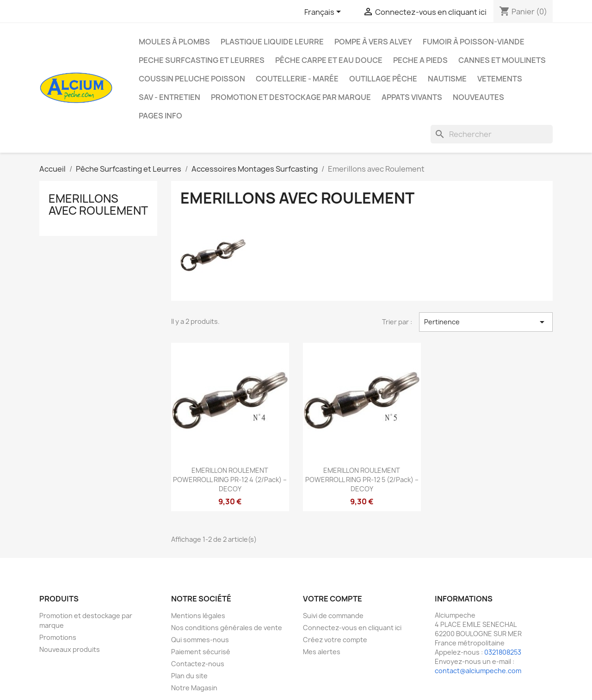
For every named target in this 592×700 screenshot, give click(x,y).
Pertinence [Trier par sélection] (486, 322)
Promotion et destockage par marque (291, 97)
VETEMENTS (500, 79)
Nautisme (447, 79)
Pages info (160, 116)
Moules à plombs (174, 42)
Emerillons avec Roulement (98, 204)
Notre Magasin (194, 688)
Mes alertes (322, 652)
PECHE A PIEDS (420, 60)
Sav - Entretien (170, 97)
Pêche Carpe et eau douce (329, 60)
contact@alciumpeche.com (478, 671)
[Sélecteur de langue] (324, 12)
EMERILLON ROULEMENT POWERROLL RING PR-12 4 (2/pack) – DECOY (230, 480)
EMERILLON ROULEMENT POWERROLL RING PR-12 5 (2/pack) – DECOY (362, 480)
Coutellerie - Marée (297, 79)
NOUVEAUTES (478, 97)
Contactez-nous (198, 664)
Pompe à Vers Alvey (373, 42)
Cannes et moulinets (502, 60)
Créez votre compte (335, 640)
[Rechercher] (492, 134)
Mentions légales (198, 616)
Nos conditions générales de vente (227, 628)
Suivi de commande (333, 616)
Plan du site (189, 676)
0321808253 (503, 652)
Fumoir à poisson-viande (474, 42)
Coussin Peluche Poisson (192, 79)
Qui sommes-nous (200, 640)
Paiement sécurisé (201, 652)
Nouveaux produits (70, 649)
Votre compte (333, 599)
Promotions (58, 637)
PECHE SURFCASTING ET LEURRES (202, 60)
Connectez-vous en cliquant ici (352, 628)
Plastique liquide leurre (272, 42)
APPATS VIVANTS (412, 97)
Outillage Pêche (383, 79)
